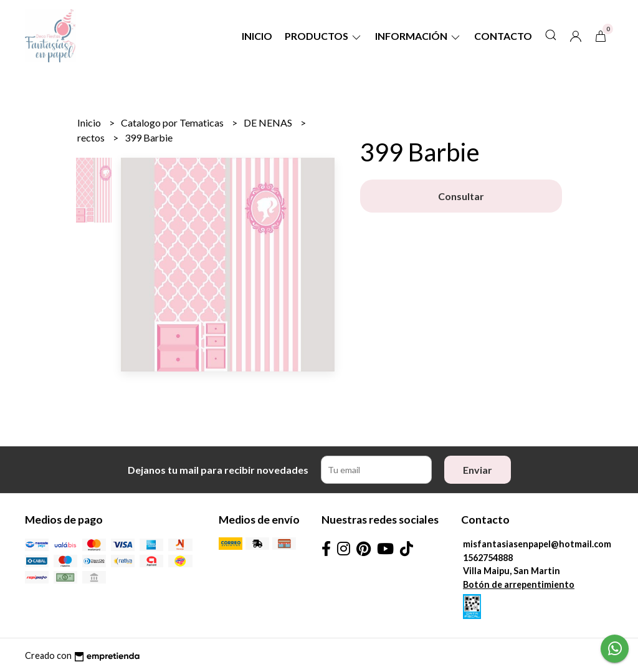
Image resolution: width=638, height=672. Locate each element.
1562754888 (488, 558)
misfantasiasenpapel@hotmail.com (537, 544)
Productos (324, 36)
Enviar (478, 470)
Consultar (461, 196)
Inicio (257, 36)
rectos (92, 137)
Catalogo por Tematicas (173, 122)
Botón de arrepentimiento (519, 584)
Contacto (503, 36)
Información (418, 36)
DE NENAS (269, 122)
